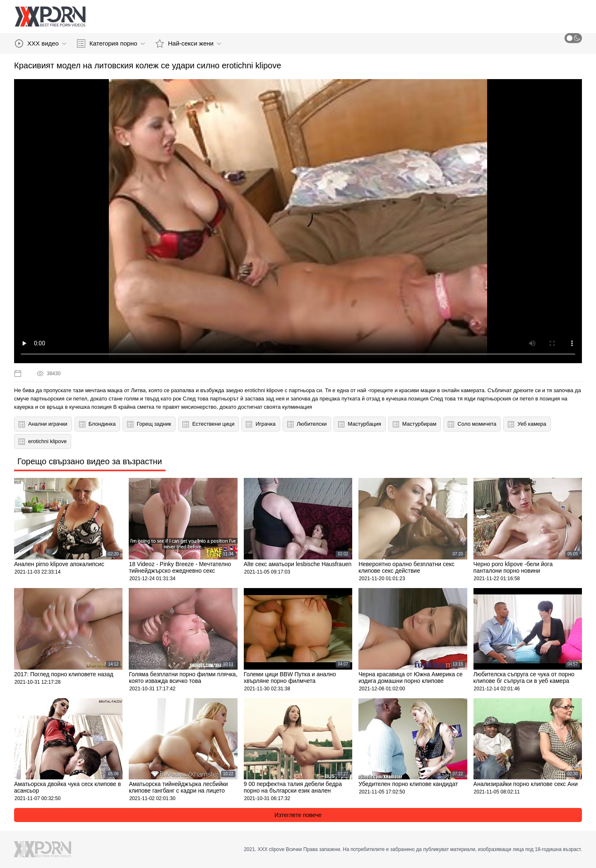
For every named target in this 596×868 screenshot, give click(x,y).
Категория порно (111, 43)
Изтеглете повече (298, 815)
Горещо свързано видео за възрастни (90, 461)
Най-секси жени (188, 43)
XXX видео (41, 43)
